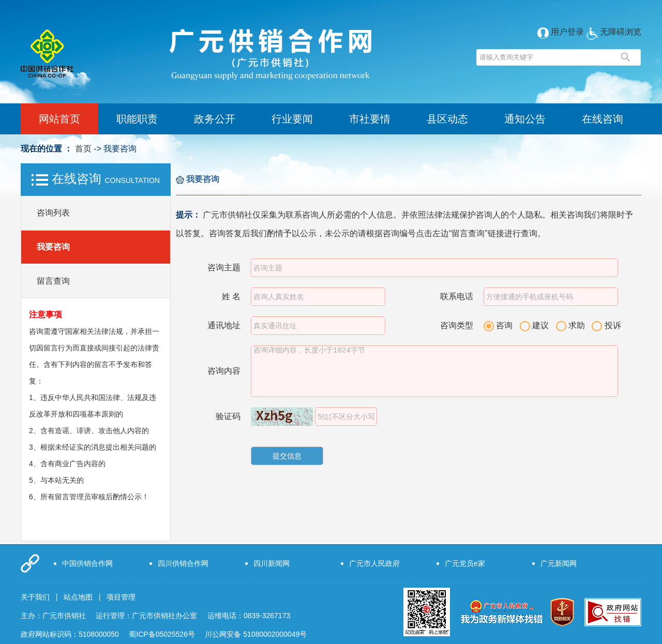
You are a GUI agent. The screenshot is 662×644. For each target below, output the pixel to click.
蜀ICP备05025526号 (162, 634)
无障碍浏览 (614, 32)
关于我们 (35, 597)
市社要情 (370, 119)
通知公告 (525, 119)
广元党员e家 (465, 563)
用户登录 (561, 32)
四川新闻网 (272, 563)
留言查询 (53, 281)
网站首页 (59, 119)
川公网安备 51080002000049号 (256, 634)
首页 (83, 149)
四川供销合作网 (183, 563)
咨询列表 (53, 213)
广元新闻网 (559, 563)
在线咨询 (603, 119)
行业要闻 (292, 119)
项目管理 (121, 597)
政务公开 (215, 119)
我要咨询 (53, 247)
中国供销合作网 (87, 563)
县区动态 (447, 119)
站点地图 (78, 597)
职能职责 (137, 119)
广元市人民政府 (374, 563)
